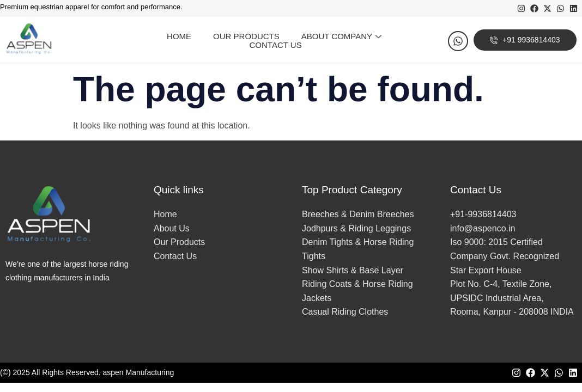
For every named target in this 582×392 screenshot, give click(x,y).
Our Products (246, 36)
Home (179, 36)
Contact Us (276, 45)
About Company (343, 36)
